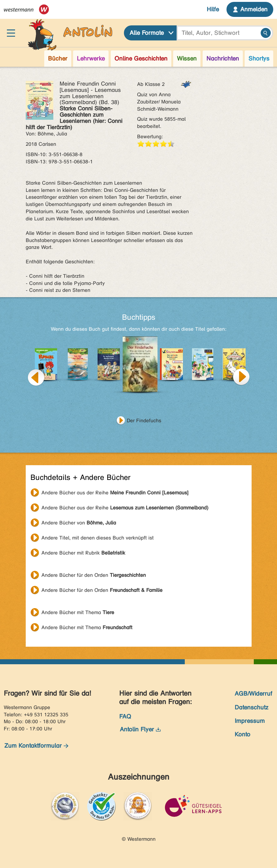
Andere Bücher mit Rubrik (83, 553)
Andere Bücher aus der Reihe (115, 493)
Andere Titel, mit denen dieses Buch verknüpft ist (98, 538)
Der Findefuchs (144, 421)
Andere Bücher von (79, 523)
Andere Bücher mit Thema (78, 612)
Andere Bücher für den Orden (94, 575)
